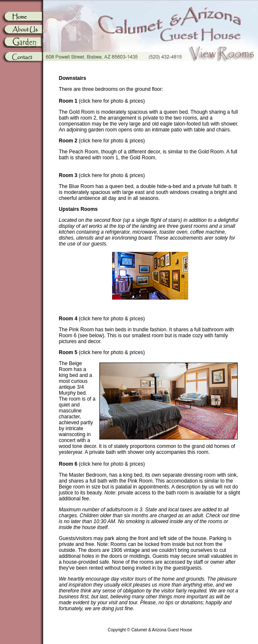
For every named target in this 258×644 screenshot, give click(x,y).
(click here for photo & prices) (102, 101)
